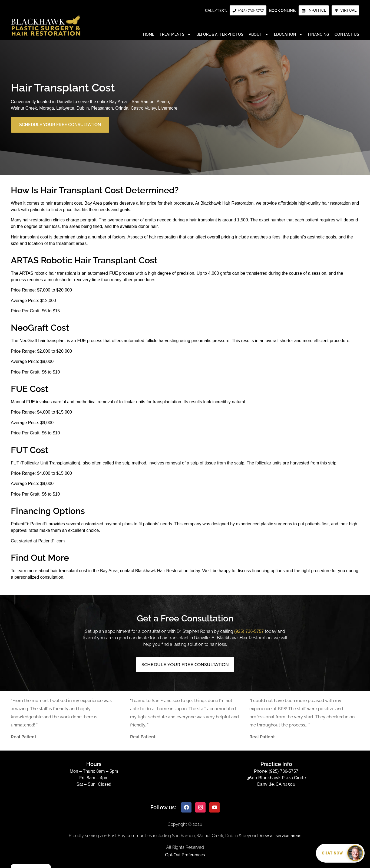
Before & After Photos (220, 34)
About (259, 34)
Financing (319, 34)
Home (149, 34)
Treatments (175, 34)
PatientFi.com (51, 541)
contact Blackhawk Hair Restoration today (160, 571)
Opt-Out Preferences (185, 855)
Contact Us (347, 34)
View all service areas (280, 836)
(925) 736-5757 (249, 631)
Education (288, 34)
